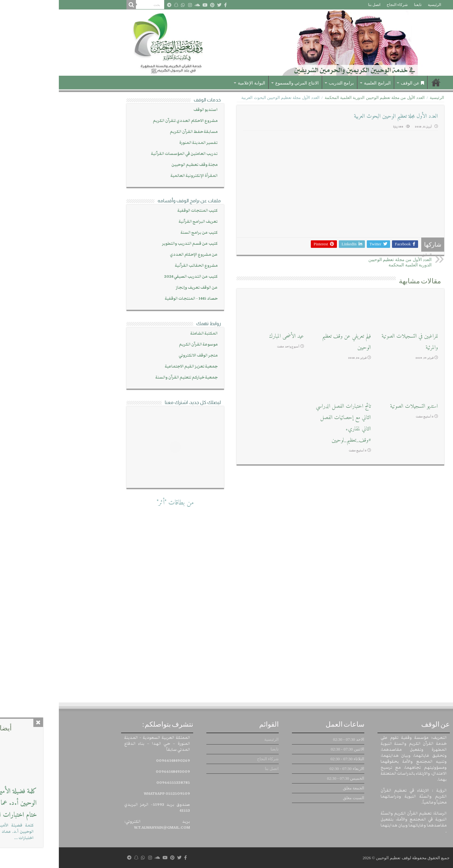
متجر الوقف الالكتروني (139, 355)
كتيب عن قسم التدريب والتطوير (131, 244)
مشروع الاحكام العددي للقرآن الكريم (126, 121)
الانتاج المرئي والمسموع (238, 83)
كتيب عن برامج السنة (140, 233)
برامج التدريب (283, 83)
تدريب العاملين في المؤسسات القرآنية (126, 154)
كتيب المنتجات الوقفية (139, 211)
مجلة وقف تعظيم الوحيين (136, 165)
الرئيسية (376, 5)
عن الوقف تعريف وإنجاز (138, 288)
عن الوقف (354, 83)
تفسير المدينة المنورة (140, 143)
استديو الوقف (147, 110)
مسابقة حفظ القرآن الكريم (135, 132)
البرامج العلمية (319, 83)
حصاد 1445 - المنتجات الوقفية (132, 299)
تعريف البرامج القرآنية (139, 222)
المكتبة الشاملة (145, 333)
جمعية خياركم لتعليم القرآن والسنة (128, 377)
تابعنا (359, 5)
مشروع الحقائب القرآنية (137, 266)
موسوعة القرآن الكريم (140, 344)
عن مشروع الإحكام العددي (135, 255)
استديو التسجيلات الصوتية (355, 406)
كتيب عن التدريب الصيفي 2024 (132, 277)
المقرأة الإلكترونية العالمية (135, 176)
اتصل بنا (315, 5)
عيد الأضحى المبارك (228, 336)
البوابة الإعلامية (193, 83)
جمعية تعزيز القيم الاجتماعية (132, 366)
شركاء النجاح (338, 5)
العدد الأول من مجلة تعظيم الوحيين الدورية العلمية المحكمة (316, 98)
